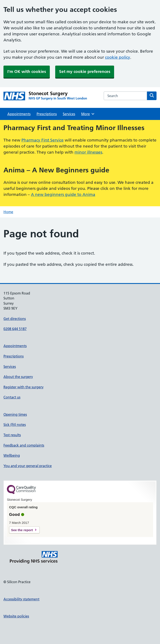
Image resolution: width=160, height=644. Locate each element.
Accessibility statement (21, 599)
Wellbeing (12, 455)
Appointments (19, 114)
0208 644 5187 (15, 329)
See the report (22, 530)
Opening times (15, 414)
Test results (12, 435)
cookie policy (118, 57)
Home (8, 212)
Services (69, 114)
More (88, 114)
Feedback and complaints (24, 445)
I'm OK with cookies (27, 72)
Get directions (15, 319)
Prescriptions (47, 114)
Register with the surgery (23, 387)
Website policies (16, 616)
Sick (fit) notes (15, 425)
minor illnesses (88, 152)
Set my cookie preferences (85, 72)
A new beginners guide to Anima (63, 194)
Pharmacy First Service (43, 140)
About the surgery (18, 377)
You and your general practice (28, 466)
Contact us (12, 397)
